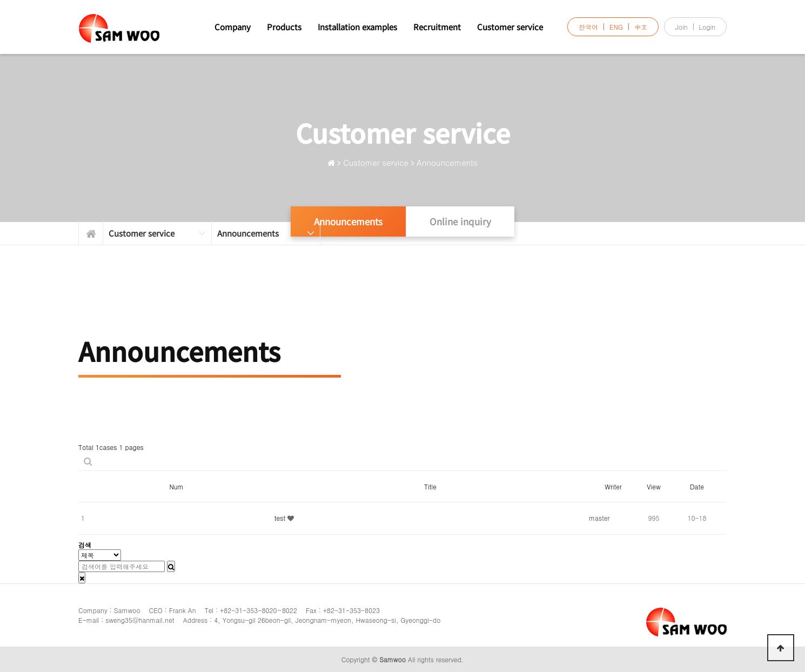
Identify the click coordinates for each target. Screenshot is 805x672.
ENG (616, 27)
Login (707, 27)
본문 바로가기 (0, 0)
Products (284, 27)
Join (682, 27)
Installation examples (357, 27)
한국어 (588, 27)
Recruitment (437, 27)
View (653, 486)
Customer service (510, 27)
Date (697, 486)
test (281, 518)
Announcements (447, 162)
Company (233, 27)
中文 (641, 27)
